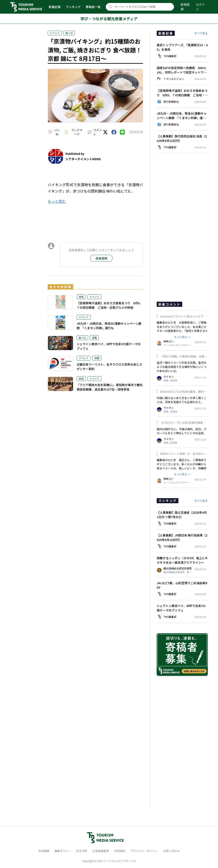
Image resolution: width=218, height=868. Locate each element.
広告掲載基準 (101, 851)
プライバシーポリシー (144, 851)
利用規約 (120, 851)
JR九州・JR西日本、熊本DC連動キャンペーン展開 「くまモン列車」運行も (109, 326)
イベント (55, 33)
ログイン (200, 7)
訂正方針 (82, 851)
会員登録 (101, 258)
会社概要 (44, 851)
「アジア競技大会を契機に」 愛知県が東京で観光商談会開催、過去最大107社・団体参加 (110, 387)
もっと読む (57, 201)
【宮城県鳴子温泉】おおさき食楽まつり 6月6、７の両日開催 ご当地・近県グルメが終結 (110, 305)
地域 (81, 297)
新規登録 (185, 7)
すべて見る (201, 33)
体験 (94, 338)
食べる (69, 33)
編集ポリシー (63, 851)
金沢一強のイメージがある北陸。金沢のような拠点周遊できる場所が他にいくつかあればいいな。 (182, 367)
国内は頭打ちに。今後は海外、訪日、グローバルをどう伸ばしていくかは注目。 (182, 431)
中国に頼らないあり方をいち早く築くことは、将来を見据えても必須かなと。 (182, 400)
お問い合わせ (171, 851)
